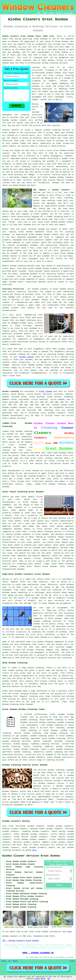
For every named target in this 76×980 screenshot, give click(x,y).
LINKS (45, 13)
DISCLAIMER (69, 13)
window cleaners (40, 289)
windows (35, 300)
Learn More (40, 979)
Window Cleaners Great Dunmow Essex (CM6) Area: (29, 36)
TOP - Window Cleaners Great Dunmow (20, 941)
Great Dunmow (46, 391)
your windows (25, 225)
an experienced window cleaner (57, 206)
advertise (69, 153)
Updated (15, 961)
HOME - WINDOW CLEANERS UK (38, 953)
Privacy (72, 961)
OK (49, 979)
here (34, 850)
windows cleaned (17, 354)
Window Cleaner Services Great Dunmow (31, 856)
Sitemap (4, 961)
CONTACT (59, 13)
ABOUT (52, 13)
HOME (38, 13)
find (11, 826)
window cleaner (66, 222)
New (9, 961)
